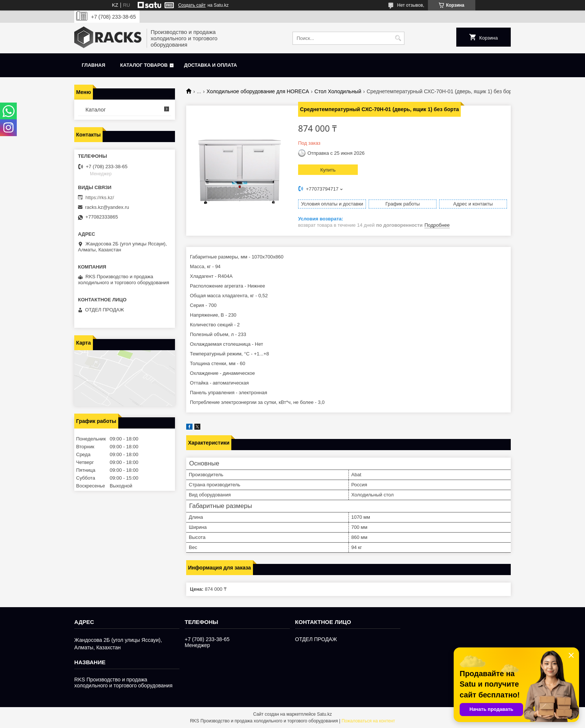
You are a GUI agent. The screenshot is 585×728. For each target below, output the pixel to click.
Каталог (96, 109)
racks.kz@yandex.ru (107, 207)
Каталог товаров (144, 65)
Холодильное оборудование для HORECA (258, 91)
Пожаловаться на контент (368, 721)
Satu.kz (324, 714)
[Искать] (398, 38)
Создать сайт (192, 5)
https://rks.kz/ (100, 197)
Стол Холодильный (338, 91)
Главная (93, 65)
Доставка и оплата (210, 65)
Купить (328, 170)
